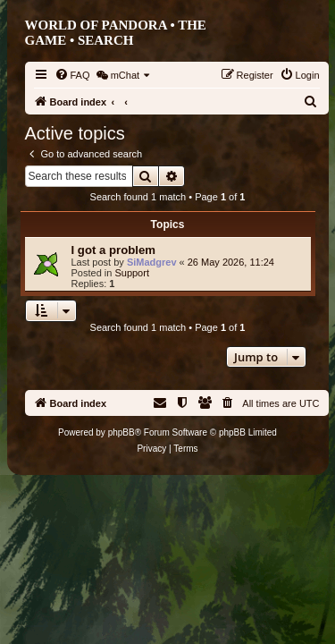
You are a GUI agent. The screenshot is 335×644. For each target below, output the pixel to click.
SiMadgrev (152, 262)
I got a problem (114, 250)
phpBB (121, 432)
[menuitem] (72, 75)
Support (132, 273)
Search (106, 40)
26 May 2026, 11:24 (231, 262)
